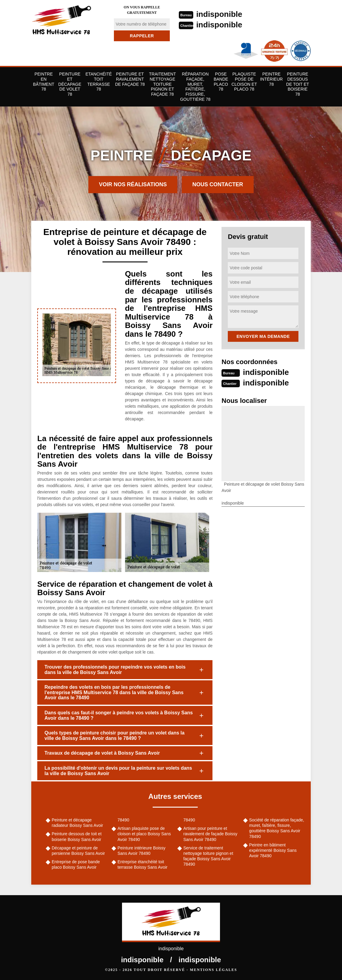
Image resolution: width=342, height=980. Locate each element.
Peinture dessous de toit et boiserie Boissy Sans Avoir (77, 836)
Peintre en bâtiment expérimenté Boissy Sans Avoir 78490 (273, 850)
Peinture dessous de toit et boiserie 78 (298, 84)
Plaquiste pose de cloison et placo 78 (244, 82)
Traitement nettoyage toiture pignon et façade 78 (162, 84)
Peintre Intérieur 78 (271, 79)
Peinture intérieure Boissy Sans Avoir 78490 (142, 851)
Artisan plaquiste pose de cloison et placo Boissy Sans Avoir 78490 (144, 834)
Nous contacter (218, 184)
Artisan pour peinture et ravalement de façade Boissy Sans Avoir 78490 (210, 834)
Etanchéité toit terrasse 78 (99, 82)
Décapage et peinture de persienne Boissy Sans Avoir (78, 851)
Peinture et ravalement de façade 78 (130, 79)
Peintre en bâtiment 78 (44, 82)
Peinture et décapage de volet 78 (70, 84)
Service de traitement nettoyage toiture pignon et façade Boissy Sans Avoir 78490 (208, 856)
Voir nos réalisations (133, 184)
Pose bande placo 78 (221, 82)
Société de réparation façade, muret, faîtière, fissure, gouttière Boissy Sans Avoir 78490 (277, 828)
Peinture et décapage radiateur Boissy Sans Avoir (77, 823)
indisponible (219, 14)
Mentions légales (214, 970)
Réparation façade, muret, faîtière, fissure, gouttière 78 (195, 87)
